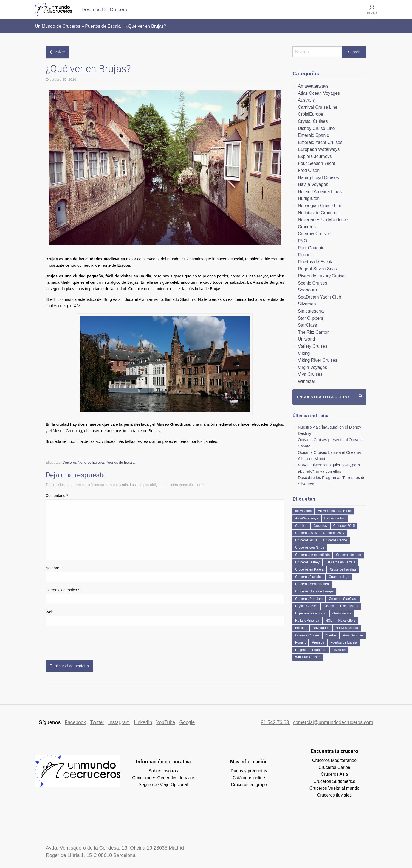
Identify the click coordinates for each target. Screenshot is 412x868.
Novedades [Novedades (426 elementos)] (321, 628)
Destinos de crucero (104, 10)
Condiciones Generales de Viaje (163, 778)
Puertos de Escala (120, 462)
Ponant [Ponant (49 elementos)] (300, 642)
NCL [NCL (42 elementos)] (329, 621)
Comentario (57, 496)
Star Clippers (311, 318)
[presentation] (87, 644)
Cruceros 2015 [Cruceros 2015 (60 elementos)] (344, 526)
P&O (303, 241)
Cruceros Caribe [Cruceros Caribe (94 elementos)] (335, 540)
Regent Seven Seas (317, 269)
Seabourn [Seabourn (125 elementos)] (319, 650)
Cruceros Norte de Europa (83, 462)
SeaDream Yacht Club (320, 297)
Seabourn (307, 290)
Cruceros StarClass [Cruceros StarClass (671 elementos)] (343, 599)
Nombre (54, 568)
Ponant (305, 255)
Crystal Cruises (313, 121)
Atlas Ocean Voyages (319, 93)
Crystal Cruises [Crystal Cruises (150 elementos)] (306, 606)
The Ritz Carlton (314, 332)
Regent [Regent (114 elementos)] (300, 650)
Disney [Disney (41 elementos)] (329, 606)
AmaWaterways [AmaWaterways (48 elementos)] (307, 518)
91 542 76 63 (276, 722)
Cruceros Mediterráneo (334, 760)
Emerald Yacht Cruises (320, 142)
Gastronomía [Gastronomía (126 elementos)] (342, 613)
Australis (306, 100)
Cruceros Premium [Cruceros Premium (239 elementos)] (309, 599)
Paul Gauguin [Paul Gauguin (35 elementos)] (353, 635)
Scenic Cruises (313, 283)
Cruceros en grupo (249, 785)
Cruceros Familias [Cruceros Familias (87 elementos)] (343, 569)
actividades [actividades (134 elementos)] (303, 511)
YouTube (166, 722)
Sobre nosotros (163, 771)
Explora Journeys (315, 156)
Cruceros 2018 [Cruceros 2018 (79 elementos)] (306, 540)
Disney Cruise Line (316, 128)
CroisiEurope (311, 114)
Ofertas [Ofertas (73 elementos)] (331, 635)
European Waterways (319, 149)
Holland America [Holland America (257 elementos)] (307, 621)
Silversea (307, 304)
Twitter (97, 722)
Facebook (75, 722)
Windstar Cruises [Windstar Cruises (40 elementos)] (308, 657)
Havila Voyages (313, 184)
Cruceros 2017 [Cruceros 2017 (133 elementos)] (334, 533)
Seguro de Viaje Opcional (163, 785)
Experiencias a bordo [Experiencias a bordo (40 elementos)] (311, 613)
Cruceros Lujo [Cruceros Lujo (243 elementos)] (339, 577)
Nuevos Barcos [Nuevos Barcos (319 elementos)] (347, 628)
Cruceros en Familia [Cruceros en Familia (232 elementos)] (341, 562)
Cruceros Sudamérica (334, 781)
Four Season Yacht (317, 163)
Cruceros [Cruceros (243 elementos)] (320, 526)
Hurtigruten (309, 198)
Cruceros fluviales (334, 795)
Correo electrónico (63, 590)
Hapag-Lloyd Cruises (318, 178)
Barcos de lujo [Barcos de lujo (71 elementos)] (335, 518)
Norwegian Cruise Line (320, 206)
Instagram (119, 722)
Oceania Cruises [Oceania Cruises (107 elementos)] (307, 635)
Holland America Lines (320, 192)
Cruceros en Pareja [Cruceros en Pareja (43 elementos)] (309, 569)
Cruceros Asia (335, 774)
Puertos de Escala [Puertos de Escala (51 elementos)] (344, 642)
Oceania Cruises (314, 234)
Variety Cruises (313, 346)
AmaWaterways (313, 86)
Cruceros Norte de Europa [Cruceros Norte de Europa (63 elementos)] (314, 591)
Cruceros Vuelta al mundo (334, 788)
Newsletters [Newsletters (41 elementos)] (347, 621)
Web (50, 612)
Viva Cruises (310, 374)
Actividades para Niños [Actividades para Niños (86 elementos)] (335, 511)
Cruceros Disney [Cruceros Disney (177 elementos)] (307, 562)
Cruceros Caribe (334, 767)
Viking (304, 353)
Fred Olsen (309, 170)
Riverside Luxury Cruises (322, 276)
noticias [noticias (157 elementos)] (301, 628)
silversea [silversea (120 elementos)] (339, 650)
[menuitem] (104, 10)
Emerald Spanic (313, 135)
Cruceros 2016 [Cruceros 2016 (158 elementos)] (306, 533)
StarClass (307, 325)
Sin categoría (311, 311)
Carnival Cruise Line (318, 107)
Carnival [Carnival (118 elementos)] (301, 526)
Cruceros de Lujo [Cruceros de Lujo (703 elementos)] (348, 555)
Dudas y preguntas (249, 771)
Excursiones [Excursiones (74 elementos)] (349, 606)
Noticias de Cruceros (318, 213)
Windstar (307, 381)
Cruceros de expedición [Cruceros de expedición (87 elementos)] (312, 555)
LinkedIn (143, 722)
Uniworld (306, 339)
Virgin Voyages (312, 367)
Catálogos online (249, 778)
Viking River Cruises (318, 360)
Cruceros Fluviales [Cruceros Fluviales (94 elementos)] (309, 577)
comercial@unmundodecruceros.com (333, 722)
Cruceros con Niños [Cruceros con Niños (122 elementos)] (310, 547)
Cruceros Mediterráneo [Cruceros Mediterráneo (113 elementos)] (312, 584)
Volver (57, 52)
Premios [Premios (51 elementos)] (318, 642)
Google (187, 722)
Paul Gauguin (311, 248)
